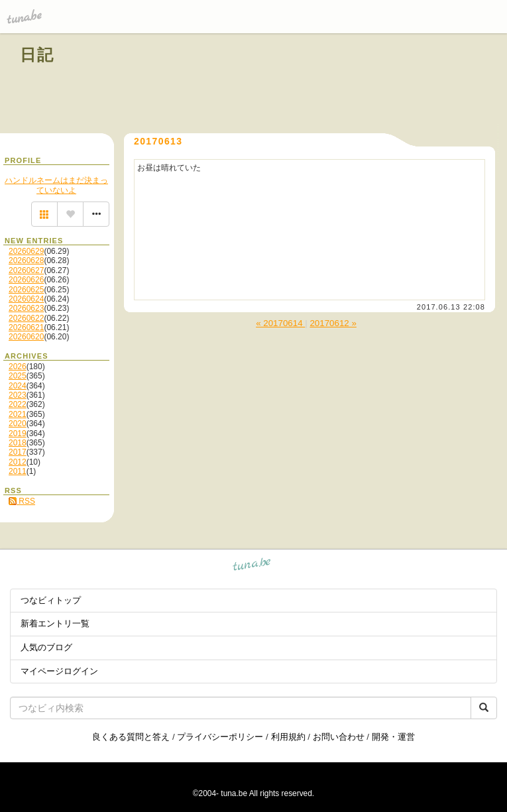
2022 (18, 404)
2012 (18, 462)
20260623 (26, 308)
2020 (18, 424)
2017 (18, 452)
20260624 (26, 299)
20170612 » (333, 323)
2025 (18, 376)
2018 (18, 443)
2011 (18, 471)
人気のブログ (46, 647)
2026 (18, 367)
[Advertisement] (336, 85)
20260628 (26, 261)
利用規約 (288, 737)
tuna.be (252, 566)
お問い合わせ (339, 737)
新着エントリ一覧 (55, 623)
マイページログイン (59, 671)
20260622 (26, 318)
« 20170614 (280, 323)
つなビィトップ (51, 600)
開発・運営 (393, 737)
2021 (18, 414)
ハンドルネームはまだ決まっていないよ (56, 185)
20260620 (26, 337)
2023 (18, 395)
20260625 (26, 290)
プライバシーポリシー (220, 737)
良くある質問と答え (131, 737)
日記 (37, 55)
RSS (22, 501)
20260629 (26, 251)
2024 (18, 386)
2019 (18, 434)
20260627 (26, 270)
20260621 (26, 327)
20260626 (26, 280)
